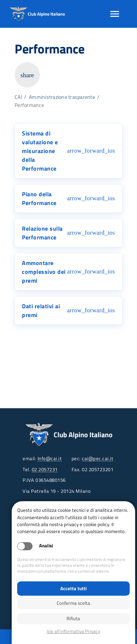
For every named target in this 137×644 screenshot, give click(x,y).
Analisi (46, 546)
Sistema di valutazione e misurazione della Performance (40, 151)
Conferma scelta (73, 603)
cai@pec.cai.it (98, 458)
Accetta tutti (73, 588)
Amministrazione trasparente (62, 97)
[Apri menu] (115, 14)
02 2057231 (45, 469)
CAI (18, 97)
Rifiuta (73, 618)
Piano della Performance (39, 198)
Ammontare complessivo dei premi (44, 272)
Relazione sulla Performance (42, 233)
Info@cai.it (50, 458)
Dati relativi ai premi (41, 310)
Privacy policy (73, 631)
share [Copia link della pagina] (27, 75)
